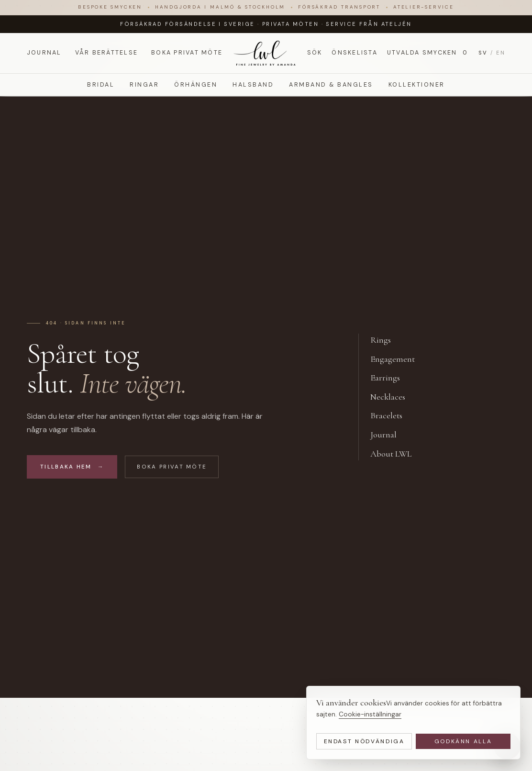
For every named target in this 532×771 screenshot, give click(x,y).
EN (501, 53)
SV (483, 53)
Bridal (101, 85)
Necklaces (393, 397)
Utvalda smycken (428, 53)
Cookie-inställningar (370, 714)
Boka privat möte (187, 53)
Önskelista (354, 53)
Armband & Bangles (331, 85)
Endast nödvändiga (364, 741)
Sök (315, 53)
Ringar (144, 85)
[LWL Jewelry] (266, 53)
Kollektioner (417, 85)
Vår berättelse (106, 53)
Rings (386, 340)
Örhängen (196, 85)
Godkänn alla (463, 741)
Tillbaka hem (72, 467)
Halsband (253, 85)
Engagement (398, 359)
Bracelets (392, 416)
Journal (44, 53)
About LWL (396, 454)
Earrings (390, 378)
